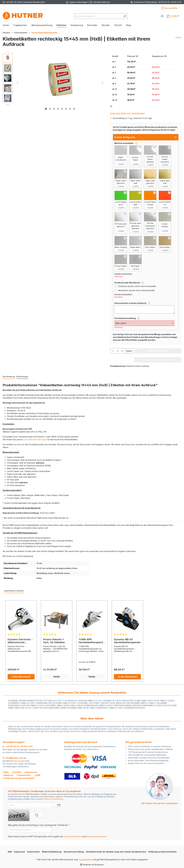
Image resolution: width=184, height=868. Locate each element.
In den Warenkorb (21, 677)
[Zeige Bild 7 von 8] (70, 109)
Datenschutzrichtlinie (73, 836)
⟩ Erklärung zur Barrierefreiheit (19, 778)
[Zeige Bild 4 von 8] (58, 109)
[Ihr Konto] (162, 16)
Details (57, 677)
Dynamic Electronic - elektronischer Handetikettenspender (21, 641)
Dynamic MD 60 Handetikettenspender (127, 641)
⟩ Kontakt (16, 772)
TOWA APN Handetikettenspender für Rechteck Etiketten (92, 641)
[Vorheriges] (17, 82)
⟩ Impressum (31, 772)
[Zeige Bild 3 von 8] (54, 109)
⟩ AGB (37, 775)
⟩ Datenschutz (24, 775)
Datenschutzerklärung (53, 799)
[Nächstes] (103, 82)
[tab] (9, 377)
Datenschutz (33, 852)
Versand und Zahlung (74, 852)
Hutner (178, 38)
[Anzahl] (118, 351)
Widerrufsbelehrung (52, 852)
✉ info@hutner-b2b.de (14, 758)
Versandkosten (85, 859)
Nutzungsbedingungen (96, 836)
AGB (10, 852)
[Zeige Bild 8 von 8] (74, 109)
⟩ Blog (6, 772)
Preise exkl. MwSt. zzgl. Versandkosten (127, 113)
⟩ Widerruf (8, 775)
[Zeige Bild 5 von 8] (62, 109)
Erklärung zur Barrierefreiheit (162, 852)
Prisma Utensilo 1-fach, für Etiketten (54, 641)
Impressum (19, 852)
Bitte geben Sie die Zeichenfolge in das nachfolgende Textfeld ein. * (39, 825)
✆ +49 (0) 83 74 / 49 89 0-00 (18, 746)
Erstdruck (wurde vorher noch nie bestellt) (137, 286)
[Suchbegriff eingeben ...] (98, 16)
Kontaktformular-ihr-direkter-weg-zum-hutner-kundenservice (116, 852)
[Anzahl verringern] (113, 351)
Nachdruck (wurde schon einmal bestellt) (137, 290)
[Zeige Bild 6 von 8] (66, 109)
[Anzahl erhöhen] (122, 351)
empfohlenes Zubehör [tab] (14, 591)
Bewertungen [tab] (22, 377)
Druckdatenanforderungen (35, 439)
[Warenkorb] (173, 16)
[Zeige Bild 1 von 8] (46, 109)
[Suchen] (125, 16)
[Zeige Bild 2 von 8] (50, 109)
